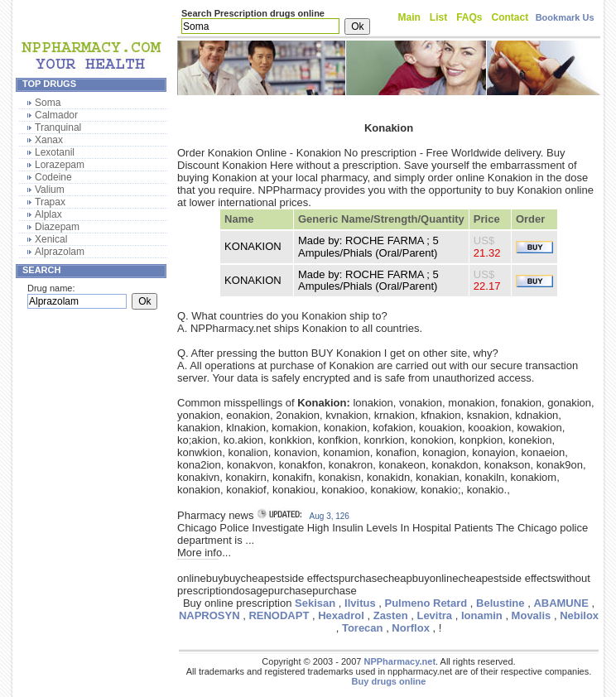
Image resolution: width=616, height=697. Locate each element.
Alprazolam (60, 252)
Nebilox (579, 615)
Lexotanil (55, 152)
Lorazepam (60, 165)
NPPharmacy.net (399, 661)
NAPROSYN (209, 615)
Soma (48, 103)
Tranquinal (58, 127)
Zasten (391, 615)
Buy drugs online (389, 681)
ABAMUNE (561, 603)
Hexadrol (341, 615)
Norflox (411, 628)
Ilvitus (360, 603)
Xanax (49, 140)
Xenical (51, 239)
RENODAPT (279, 615)
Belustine (500, 603)
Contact (510, 17)
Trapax (50, 202)
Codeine (53, 177)
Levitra (434, 615)
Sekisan (315, 603)
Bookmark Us (565, 17)
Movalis (532, 615)
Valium (50, 190)
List (438, 17)
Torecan (363, 628)
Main (409, 17)
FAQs (469, 17)
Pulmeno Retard (426, 603)
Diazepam (57, 227)
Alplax (48, 214)
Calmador (56, 115)
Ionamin (482, 615)
